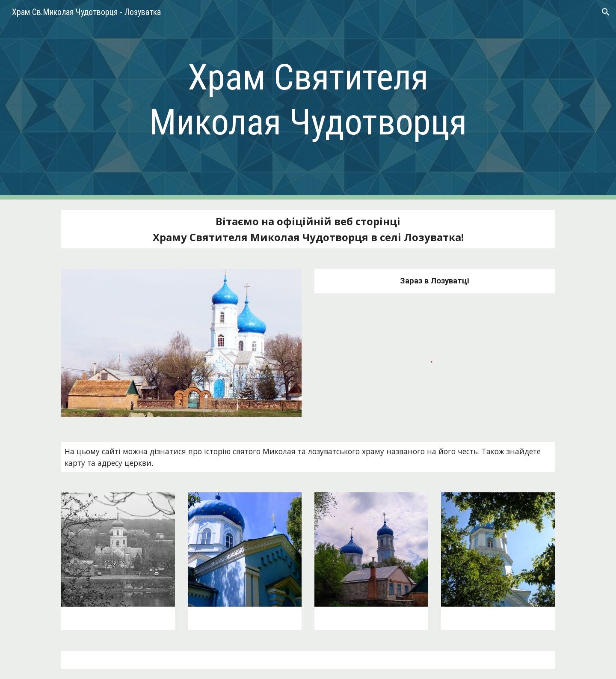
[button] (606, 12)
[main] (308, 100)
